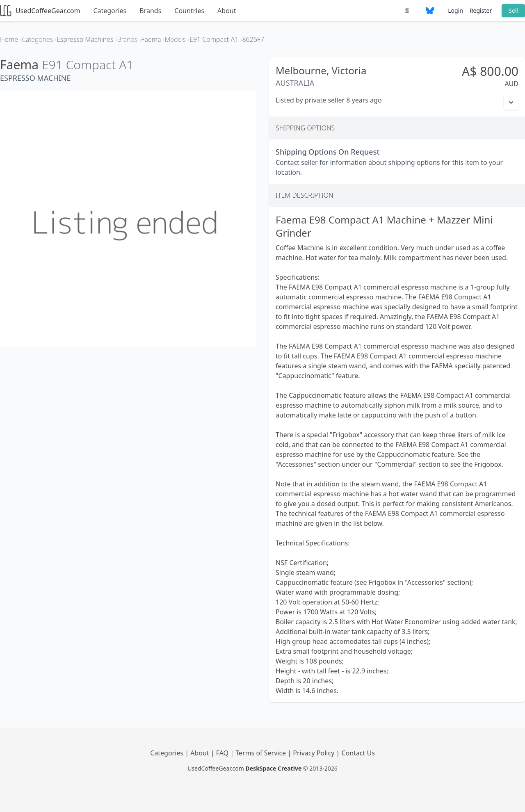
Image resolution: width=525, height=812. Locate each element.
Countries (189, 11)
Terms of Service (261, 753)
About (227, 11)
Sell (513, 10)
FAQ (223, 753)
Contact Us (358, 753)
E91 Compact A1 (88, 65)
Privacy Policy (314, 753)
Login (455, 10)
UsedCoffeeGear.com (40, 11)
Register (481, 10)
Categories (110, 11)
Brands (150, 11)
